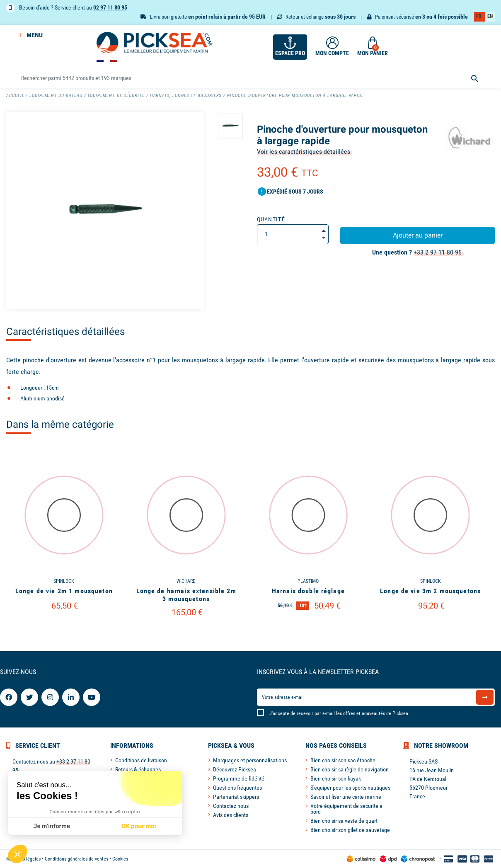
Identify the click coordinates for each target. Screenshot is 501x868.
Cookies (120, 859)
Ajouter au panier (418, 235)
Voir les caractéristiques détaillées (304, 152)
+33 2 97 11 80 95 (438, 252)
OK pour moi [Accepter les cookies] (83, 826)
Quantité (271, 219)
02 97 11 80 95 (110, 7)
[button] (17, 854)
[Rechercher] (251, 79)
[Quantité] (293, 234)
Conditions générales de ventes (76, 859)
